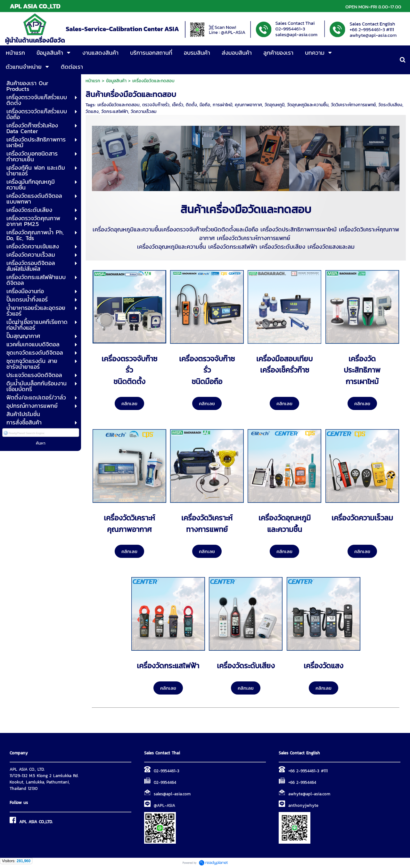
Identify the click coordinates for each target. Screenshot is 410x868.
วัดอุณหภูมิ (275, 105)
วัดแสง (92, 112)
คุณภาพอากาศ (248, 105)
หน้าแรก (93, 81)
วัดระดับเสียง (390, 105)
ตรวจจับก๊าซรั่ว (156, 105)
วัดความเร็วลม (143, 112)
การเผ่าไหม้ (222, 105)
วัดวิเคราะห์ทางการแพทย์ (353, 105)
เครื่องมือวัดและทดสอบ (119, 105)
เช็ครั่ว (178, 105)
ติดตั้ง (191, 105)
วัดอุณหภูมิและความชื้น (308, 105)
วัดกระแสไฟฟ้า (115, 112)
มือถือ (205, 105)
